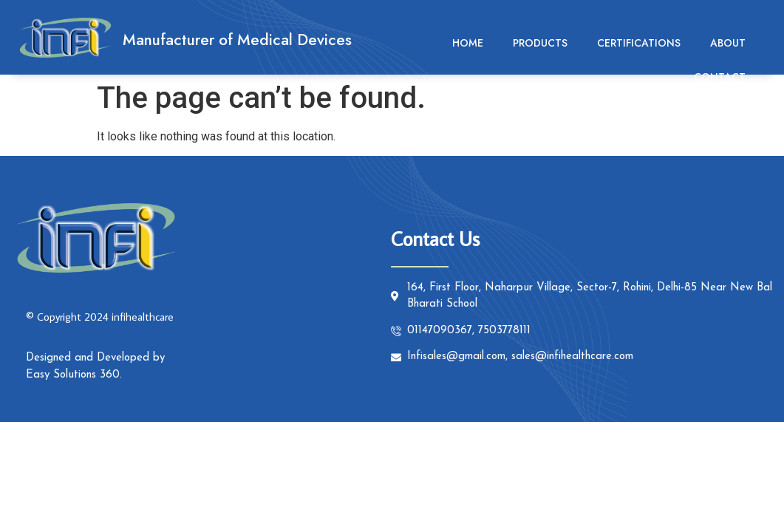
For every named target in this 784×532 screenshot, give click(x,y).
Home (468, 43)
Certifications (639, 43)
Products (540, 43)
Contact (720, 77)
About (728, 43)
